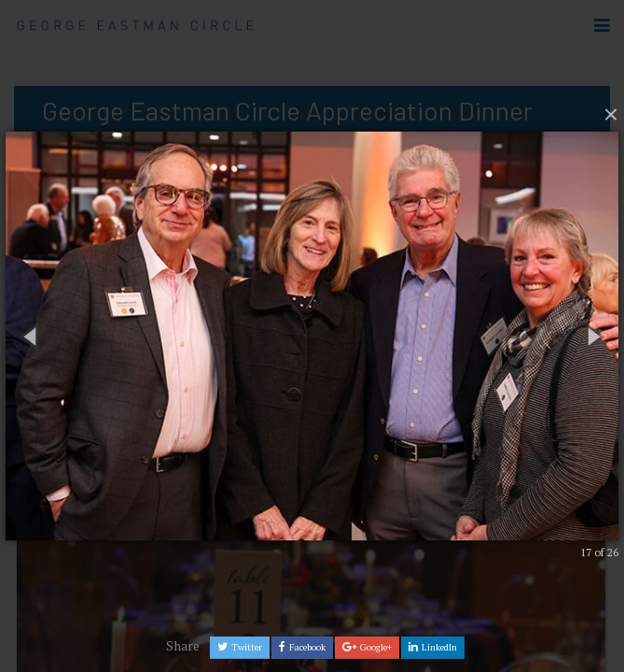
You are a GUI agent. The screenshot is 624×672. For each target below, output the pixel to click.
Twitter (240, 647)
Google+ (367, 647)
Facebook (302, 647)
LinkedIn (433, 647)
